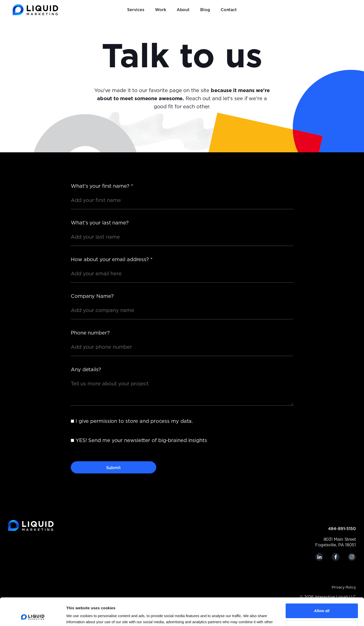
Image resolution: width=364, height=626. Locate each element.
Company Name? (92, 296)
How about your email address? (112, 260)
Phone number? (90, 333)
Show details (78, 616)
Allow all (322, 585)
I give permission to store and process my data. (134, 421)
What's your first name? (102, 186)
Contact (229, 10)
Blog (205, 10)
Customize (322, 601)
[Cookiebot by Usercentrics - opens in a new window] (33, 616)
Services (136, 10)
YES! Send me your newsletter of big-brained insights (141, 441)
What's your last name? (100, 223)
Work (161, 10)
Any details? (86, 370)
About (183, 10)
